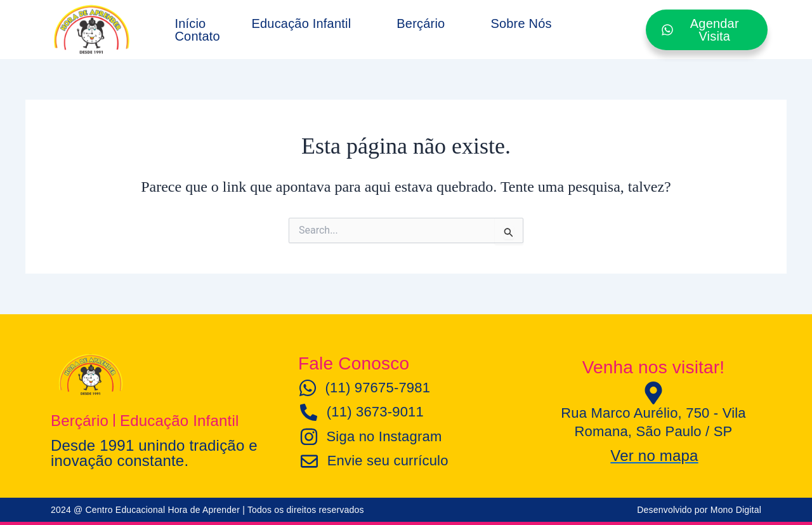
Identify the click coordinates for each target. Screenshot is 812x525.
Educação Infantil (301, 23)
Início (190, 23)
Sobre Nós (521, 23)
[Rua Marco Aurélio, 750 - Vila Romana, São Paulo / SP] (653, 393)
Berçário (421, 23)
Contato (197, 36)
